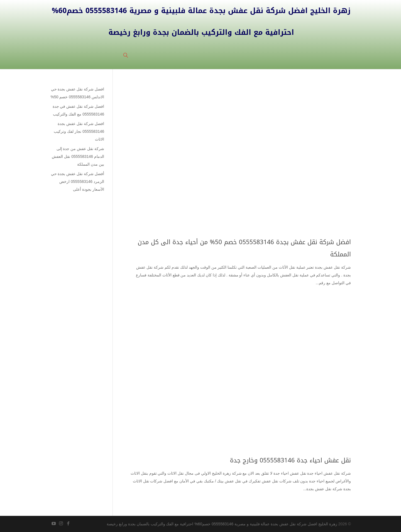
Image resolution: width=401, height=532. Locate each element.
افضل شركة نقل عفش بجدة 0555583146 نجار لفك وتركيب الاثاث (79, 131)
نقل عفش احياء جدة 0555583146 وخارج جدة (290, 460)
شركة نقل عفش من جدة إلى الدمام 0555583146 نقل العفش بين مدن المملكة (78, 156)
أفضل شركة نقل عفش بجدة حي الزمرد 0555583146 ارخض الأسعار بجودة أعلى (78, 182)
